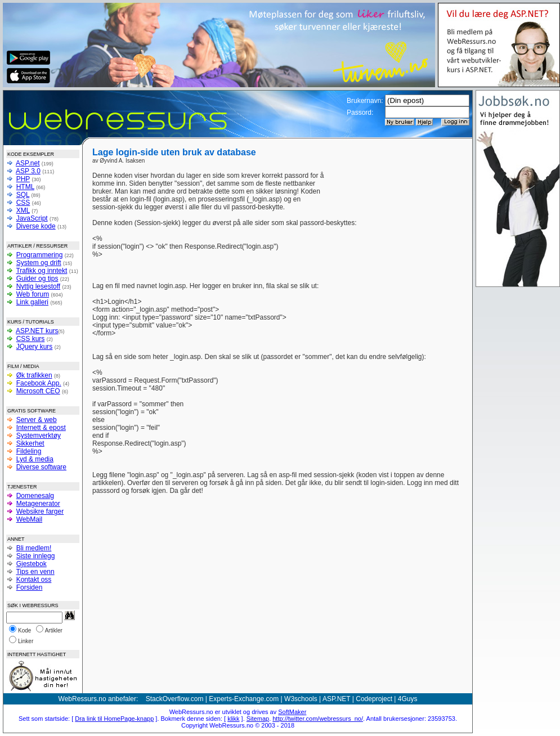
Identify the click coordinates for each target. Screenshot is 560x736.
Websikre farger (40, 511)
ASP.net (28, 163)
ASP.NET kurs (37, 331)
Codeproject (374, 699)
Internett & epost (41, 428)
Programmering (40, 255)
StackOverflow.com (175, 699)
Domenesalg (35, 496)
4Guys (408, 699)
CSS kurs (31, 339)
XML (23, 210)
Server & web (37, 420)
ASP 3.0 (28, 171)
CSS (23, 203)
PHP (23, 179)
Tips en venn (35, 572)
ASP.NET (337, 699)
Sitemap (258, 719)
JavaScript (32, 218)
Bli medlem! (34, 548)
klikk (233, 719)
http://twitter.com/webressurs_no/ (318, 719)
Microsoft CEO (38, 391)
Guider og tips (37, 279)
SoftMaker (292, 712)
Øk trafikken (34, 375)
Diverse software (41, 467)
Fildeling (29, 451)
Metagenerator (38, 504)
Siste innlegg (36, 556)
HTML (25, 187)
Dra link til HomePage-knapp (114, 719)
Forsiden (30, 587)
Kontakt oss (34, 580)
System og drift (39, 263)
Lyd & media (35, 459)
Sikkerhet (30, 443)
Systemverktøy (39, 436)
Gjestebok (32, 564)
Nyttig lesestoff (38, 286)
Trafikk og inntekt (41, 271)
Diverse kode (36, 226)
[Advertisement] (395, 189)
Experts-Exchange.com (244, 699)
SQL (23, 195)
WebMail (29, 519)
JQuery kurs (35, 347)
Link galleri (32, 302)
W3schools (301, 699)
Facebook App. (39, 383)
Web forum (33, 294)
